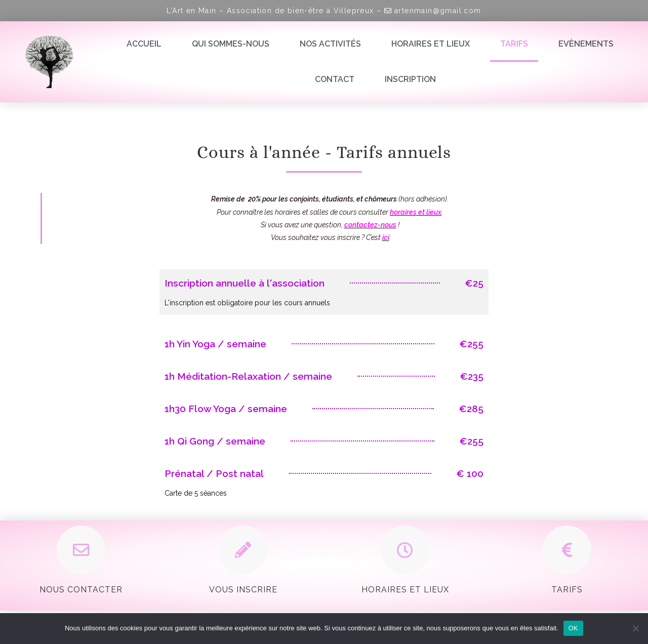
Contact (335, 79)
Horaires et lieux (431, 44)
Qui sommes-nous (231, 44)
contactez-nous (370, 225)
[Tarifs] (567, 550)
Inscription (410, 79)
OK (573, 628)
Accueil (144, 44)
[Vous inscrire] (243, 550)
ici (386, 237)
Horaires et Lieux (405, 590)
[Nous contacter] (81, 550)
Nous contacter (81, 590)
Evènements (586, 44)
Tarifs (514, 44)
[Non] (635, 628)
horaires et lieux (416, 212)
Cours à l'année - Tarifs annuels (324, 152)
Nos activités (330, 44)
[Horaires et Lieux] (405, 550)
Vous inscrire (243, 590)
